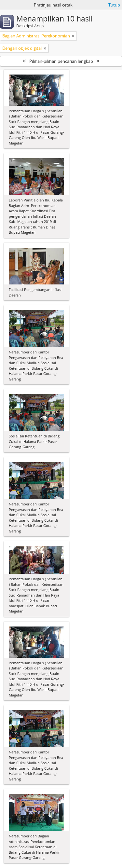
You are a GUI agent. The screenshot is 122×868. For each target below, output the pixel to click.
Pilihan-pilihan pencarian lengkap (61, 61)
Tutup (114, 5)
